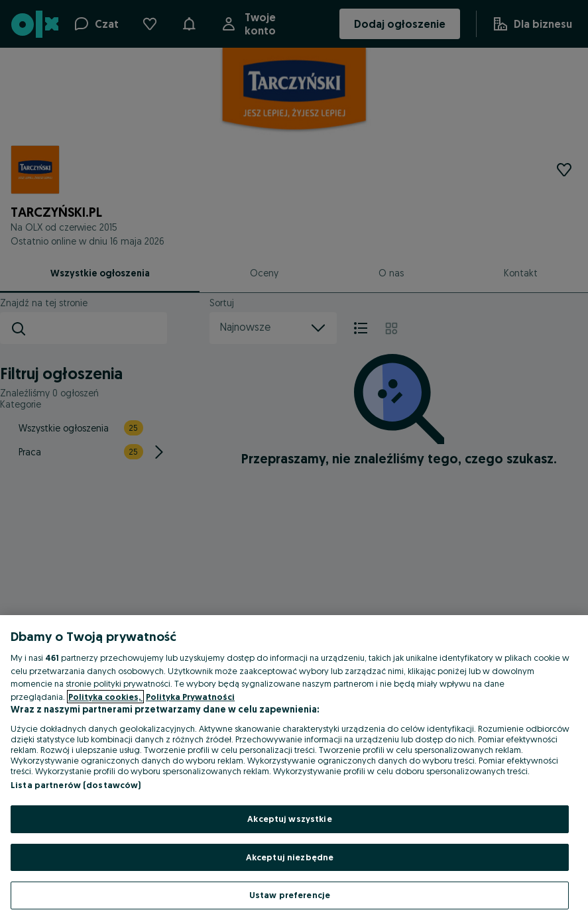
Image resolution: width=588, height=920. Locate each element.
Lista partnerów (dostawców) (76, 785)
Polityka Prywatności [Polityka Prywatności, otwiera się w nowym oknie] (190, 697)
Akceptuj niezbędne (290, 857)
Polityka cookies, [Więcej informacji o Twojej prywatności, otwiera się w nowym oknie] (105, 697)
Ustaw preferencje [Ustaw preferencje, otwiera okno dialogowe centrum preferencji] (290, 895)
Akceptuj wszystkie (289, 819)
